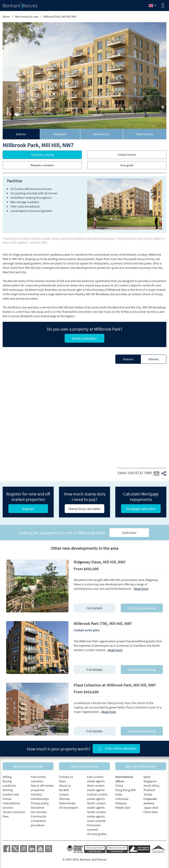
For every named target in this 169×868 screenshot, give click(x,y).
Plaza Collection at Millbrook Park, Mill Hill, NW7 (115, 685)
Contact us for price (87, 630)
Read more (141, 589)
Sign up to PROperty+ (141, 766)
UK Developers (69, 808)
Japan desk (151, 808)
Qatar (147, 777)
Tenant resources (14, 812)
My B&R (64, 790)
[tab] (21, 134)
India (119, 794)
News (62, 781)
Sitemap (64, 799)
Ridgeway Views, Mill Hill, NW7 (100, 562)
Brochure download (28, 766)
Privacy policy (40, 803)
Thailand (149, 790)
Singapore (150, 781)
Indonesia (122, 799)
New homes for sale (27, 17)
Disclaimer (38, 808)
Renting (8, 790)
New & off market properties (42, 788)
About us (65, 786)
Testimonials (67, 803)
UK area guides (97, 834)
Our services (39, 812)
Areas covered (96, 821)
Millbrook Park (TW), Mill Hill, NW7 (103, 623)
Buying (7, 781)
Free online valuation (116, 749)
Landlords (9, 786)
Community (39, 816)
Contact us (66, 777)
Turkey (148, 794)
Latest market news (84, 766)
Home (6, 17)
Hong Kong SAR (125, 790)
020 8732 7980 (140, 473)
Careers (64, 794)
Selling (7, 777)
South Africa (151, 786)
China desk (151, 812)
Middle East (123, 808)
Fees (6, 816)
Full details (95, 608)
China (119, 786)
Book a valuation (84, 338)
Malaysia (121, 803)
